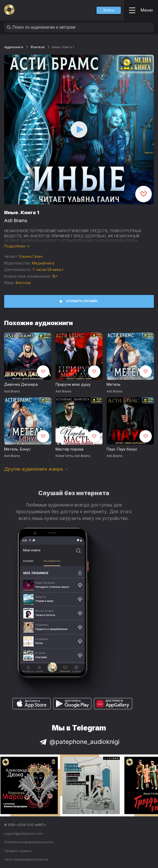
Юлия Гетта (64, 456)
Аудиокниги (14, 47)
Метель (114, 384)
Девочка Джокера (21, 384)
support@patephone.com (24, 834)
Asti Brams (16, 220)
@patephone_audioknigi (79, 742)
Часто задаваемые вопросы (26, 859)
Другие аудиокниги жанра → (36, 469)
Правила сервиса (18, 851)
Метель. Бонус (17, 449)
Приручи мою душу (73, 384)
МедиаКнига (43, 263)
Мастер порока (69, 449)
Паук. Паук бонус (122, 449)
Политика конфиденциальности (28, 842)
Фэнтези (38, 47)
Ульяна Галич (31, 256)
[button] (109, 10)
